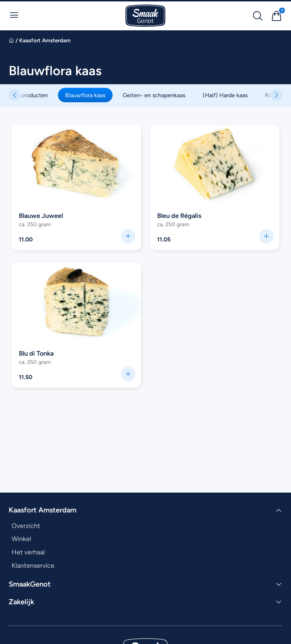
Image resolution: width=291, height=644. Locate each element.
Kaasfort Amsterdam (45, 40)
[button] (277, 95)
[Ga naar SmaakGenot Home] (145, 16)
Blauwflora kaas (92, 95)
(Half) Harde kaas (232, 95)
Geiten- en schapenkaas (161, 95)
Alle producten (35, 95)
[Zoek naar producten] (258, 16)
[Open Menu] (14, 15)
